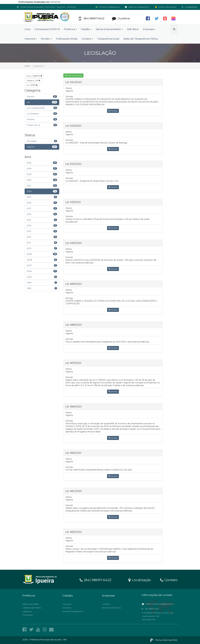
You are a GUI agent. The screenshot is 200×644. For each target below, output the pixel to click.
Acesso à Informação (166, 7)
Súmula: (69, 96)
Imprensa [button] (31, 39)
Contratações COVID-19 (47, 29)
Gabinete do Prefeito (32, 608)
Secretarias (28, 615)
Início (28, 29)
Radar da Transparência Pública (141, 39)
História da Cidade (31, 604)
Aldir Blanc (133, 29)
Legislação (27, 611)
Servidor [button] (46, 39)
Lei (33, 80)
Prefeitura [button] (70, 29)
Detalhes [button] (113, 111)
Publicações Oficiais (67, 39)
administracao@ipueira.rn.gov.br (162, 604)
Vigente (34, 76)
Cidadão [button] (86, 29)
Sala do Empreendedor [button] (109, 29)
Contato (169, 580)
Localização (140, 580)
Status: (69, 88)
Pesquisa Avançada (73, 75)
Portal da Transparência (107, 7)
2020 (32, 85)
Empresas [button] (149, 29)
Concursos (67, 604)
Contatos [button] (87, 39)
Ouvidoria (67, 608)
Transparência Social (108, 39)
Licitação (106, 604)
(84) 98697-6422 (95, 580)
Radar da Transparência (137, 7)
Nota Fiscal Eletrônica (111, 608)
